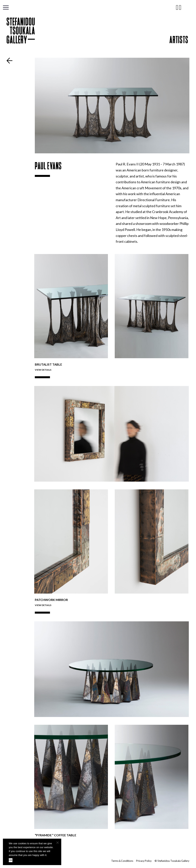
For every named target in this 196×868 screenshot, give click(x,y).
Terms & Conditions (122, 861)
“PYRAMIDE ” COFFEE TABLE (56, 835)
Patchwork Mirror (51, 600)
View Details (43, 370)
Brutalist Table (48, 364)
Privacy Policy (144, 861)
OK (11, 860)
